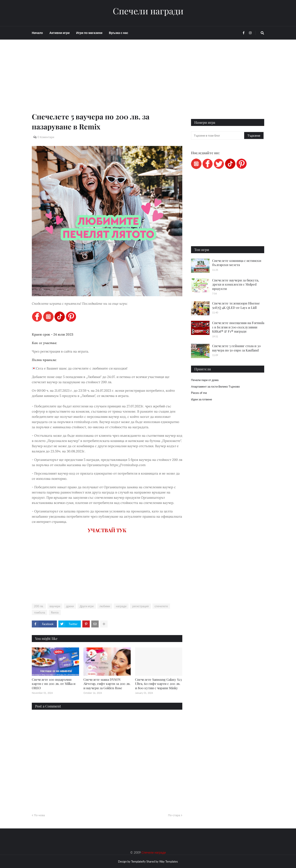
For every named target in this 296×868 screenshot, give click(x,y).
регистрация (140, 606)
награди (121, 606)
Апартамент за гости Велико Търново (215, 386)
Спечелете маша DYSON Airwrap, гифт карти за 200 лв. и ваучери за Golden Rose (107, 684)
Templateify (138, 861)
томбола (40, 612)
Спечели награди (148, 11)
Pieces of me (199, 393)
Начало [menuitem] (37, 33)
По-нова (39, 815)
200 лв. (39, 606)
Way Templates (169, 861)
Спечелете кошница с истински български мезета (237, 263)
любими (105, 606)
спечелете (161, 606)
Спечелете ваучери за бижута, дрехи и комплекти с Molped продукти (236, 284)
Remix (55, 612)
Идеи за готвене (201, 399)
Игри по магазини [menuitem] (89, 33)
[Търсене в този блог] (218, 135)
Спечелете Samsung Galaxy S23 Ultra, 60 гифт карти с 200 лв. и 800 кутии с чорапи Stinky (158, 684)
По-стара (174, 815)
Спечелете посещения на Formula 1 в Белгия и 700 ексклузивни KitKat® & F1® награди (238, 327)
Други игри (87, 606)
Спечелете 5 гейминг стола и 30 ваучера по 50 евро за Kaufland (236, 348)
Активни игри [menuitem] (60, 33)
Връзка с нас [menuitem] (118, 33)
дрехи (70, 606)
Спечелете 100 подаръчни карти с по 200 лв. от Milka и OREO (54, 684)
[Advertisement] (107, 81)
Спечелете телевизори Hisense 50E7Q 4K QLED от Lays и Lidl (236, 305)
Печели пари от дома (205, 380)
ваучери (55, 606)
